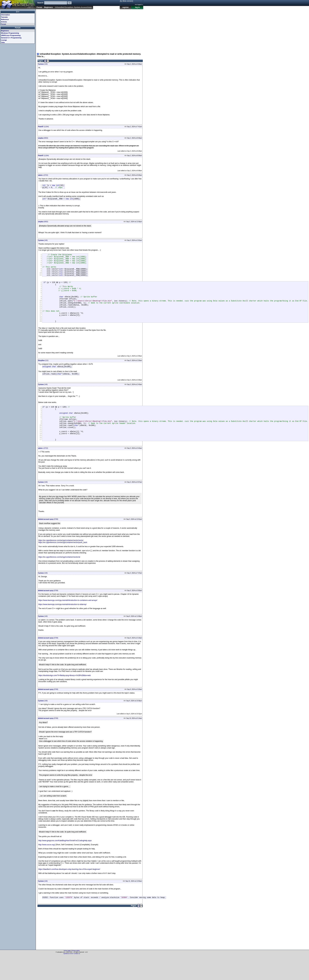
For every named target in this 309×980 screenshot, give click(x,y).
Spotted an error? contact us (72, 978)
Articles (4, 22)
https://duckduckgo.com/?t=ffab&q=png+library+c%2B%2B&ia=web (65, 699)
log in (137, 7)
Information (5, 15)
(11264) (43, 127)
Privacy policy (76, 975)
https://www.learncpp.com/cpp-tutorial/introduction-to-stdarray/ (62, 628)
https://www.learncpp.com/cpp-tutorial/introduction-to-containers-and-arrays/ (68, 624)
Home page (67, 975)
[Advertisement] (67, 30)
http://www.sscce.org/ (47, 868)
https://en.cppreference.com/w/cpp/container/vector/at (59, 581)
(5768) (48, 542)
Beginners (49, 7)
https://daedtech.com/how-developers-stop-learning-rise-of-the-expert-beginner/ (69, 893)
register (126, 7)
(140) (43, 64)
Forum (39, 7)
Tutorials (4, 17)
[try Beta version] (126, 1)
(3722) (43, 175)
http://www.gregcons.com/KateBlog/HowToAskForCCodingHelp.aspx (65, 864)
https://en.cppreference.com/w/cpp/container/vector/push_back (63, 566)
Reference (5, 19)
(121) (43, 375)
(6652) (43, 138)
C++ (18, 12)
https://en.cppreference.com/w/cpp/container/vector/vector (61, 564)
